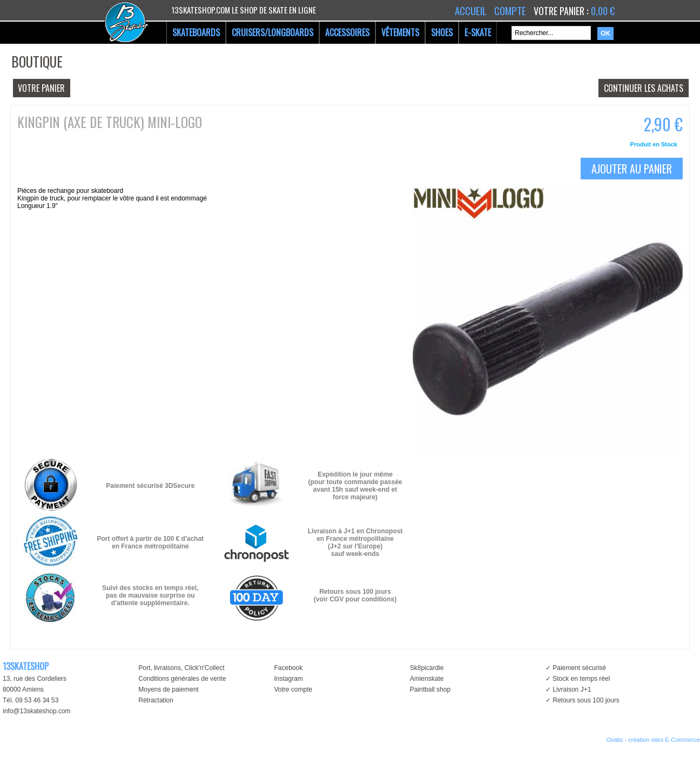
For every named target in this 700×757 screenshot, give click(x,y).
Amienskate (427, 679)
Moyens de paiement (168, 689)
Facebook (288, 668)
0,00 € (603, 11)
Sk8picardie (427, 668)
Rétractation (156, 700)
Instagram (288, 679)
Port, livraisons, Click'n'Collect (181, 668)
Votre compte (293, 689)
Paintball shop (430, 689)
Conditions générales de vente (182, 679)
